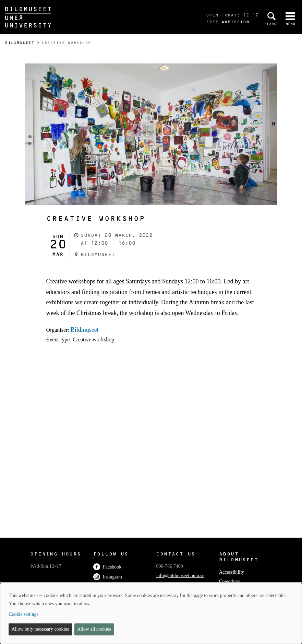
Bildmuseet (20, 43)
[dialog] (151, 613)
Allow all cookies (94, 629)
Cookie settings (23, 614)
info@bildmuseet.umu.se (180, 576)
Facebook (107, 567)
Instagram (108, 577)
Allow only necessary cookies (40, 629)
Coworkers (229, 581)
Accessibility (232, 572)
